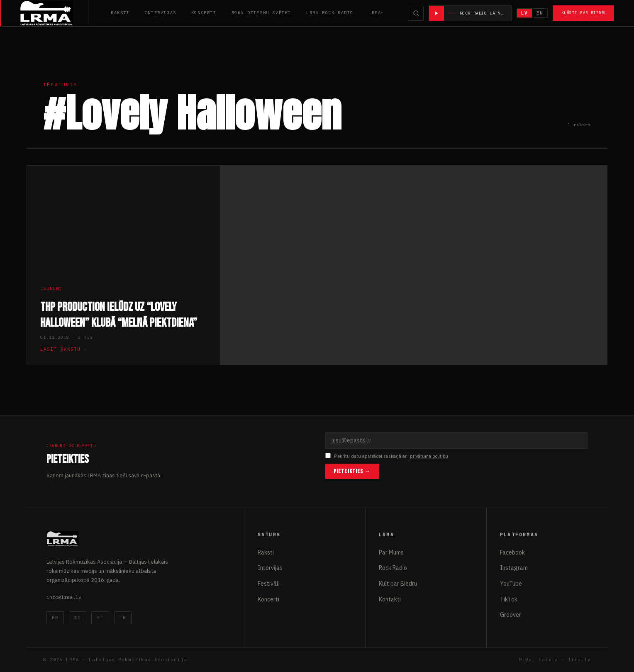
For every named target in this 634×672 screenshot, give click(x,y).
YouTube (511, 584)
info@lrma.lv (64, 597)
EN (540, 13)
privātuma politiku (429, 456)
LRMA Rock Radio (330, 13)
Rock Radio (393, 568)
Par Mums (391, 552)
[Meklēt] (416, 13)
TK (123, 618)
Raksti (120, 13)
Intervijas (161, 13)
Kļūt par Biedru (398, 584)
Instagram (514, 568)
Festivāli (269, 584)
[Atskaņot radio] (436, 13)
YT (100, 618)
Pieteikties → (352, 471)
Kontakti (390, 599)
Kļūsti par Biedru (584, 13)
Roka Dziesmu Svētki (261, 13)
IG (78, 618)
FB (55, 618)
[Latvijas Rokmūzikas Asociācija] (54, 13)
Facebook (512, 552)
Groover (511, 615)
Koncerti (204, 13)
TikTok (509, 599)
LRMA (375, 13)
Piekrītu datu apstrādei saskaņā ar (387, 456)
